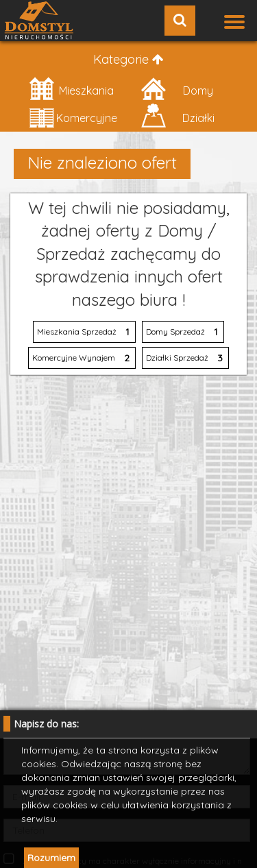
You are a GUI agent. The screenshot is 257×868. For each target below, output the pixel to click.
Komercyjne (73, 117)
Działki (177, 117)
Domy (176, 89)
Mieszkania (71, 89)
